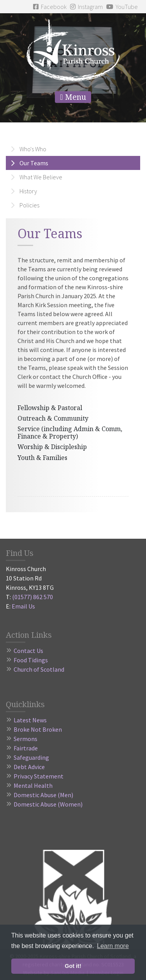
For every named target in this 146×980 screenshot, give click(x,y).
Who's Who (33, 149)
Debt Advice (29, 767)
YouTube (122, 7)
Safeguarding (31, 757)
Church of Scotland (39, 669)
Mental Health (33, 785)
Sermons (26, 739)
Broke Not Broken (38, 729)
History (28, 191)
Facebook (50, 7)
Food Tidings (31, 660)
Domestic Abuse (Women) (48, 804)
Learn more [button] (113, 946)
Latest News (30, 720)
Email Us (23, 606)
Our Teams (34, 163)
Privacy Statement (39, 776)
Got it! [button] (73, 966)
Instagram (86, 7)
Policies (29, 205)
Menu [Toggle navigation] (73, 97)
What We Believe (41, 177)
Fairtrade (26, 748)
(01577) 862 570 (33, 597)
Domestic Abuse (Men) (43, 795)
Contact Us (28, 651)
